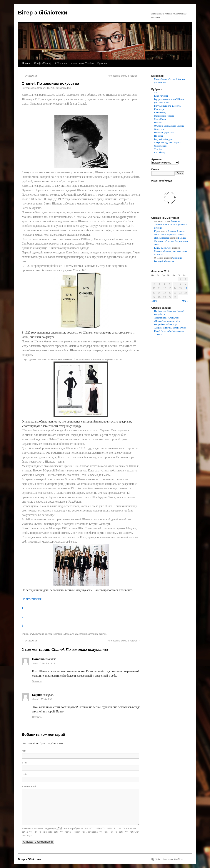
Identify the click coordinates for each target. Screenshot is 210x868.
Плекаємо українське (164, 133)
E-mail (25, 763)
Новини (26, 63)
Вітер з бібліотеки (43, 13)
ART (156, 93)
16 (186, 288)
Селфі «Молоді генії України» (50, 63)
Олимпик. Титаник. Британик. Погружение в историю (170, 225)
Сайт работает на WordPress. (170, 859)
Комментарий (29, 786)
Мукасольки (29, 76)
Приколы (102, 63)
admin (68, 88)
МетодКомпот (161, 119)
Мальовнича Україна (82, 63)
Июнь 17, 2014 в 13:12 (44, 664)
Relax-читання (161, 96)
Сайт (24, 775)
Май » (185, 301)
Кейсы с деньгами (163, 248)
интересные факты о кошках (124, 76)
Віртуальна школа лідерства (167, 106)
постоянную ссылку (96, 634)
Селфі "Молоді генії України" (168, 143)
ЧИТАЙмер (160, 153)
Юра (156, 231)
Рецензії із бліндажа (164, 139)
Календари (159, 109)
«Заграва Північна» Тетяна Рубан (170, 328)
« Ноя (154, 301)
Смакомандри (161, 146)
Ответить (37, 681)
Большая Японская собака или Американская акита (171, 241)
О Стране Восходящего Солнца (169, 126)
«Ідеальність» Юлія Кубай (167, 318)
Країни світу (160, 113)
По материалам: (32, 599)
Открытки (159, 129)
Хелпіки (158, 149)
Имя (24, 751)
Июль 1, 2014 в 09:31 (43, 699)
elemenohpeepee (162, 238)
